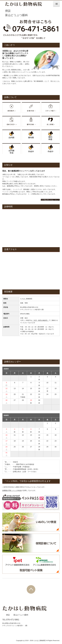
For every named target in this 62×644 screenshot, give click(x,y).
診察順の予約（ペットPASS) (12, 490)
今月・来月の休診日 (41, 320)
